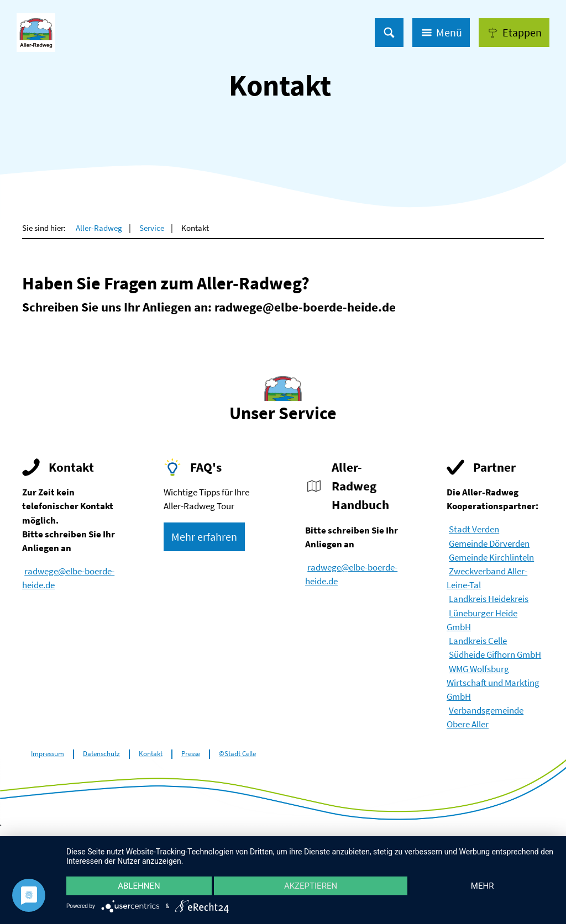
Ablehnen (139, 886)
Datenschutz (101, 754)
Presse (191, 754)
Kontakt (151, 754)
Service (152, 228)
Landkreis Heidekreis (489, 599)
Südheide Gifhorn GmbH (495, 654)
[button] (514, 33)
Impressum (48, 754)
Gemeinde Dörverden (489, 543)
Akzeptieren (311, 886)
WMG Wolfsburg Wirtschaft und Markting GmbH (493, 683)
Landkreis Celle (478, 641)
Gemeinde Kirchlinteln (491, 557)
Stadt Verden (474, 529)
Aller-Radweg (99, 228)
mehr (483, 886)
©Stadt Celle (237, 754)
